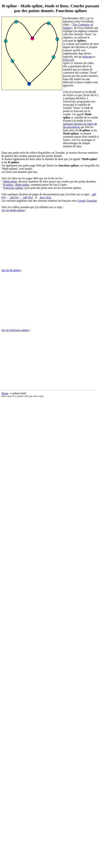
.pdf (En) (28, 197)
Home (5, 393)
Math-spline (10, 181)
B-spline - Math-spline (16, 185)
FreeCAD (68, 60)
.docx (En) (45, 197)
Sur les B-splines (11, 270)
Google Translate (87, 201)
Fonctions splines (13, 188)
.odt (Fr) (14, 197)
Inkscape (88, 57)
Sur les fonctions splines (15, 330)
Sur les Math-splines (13, 210)
